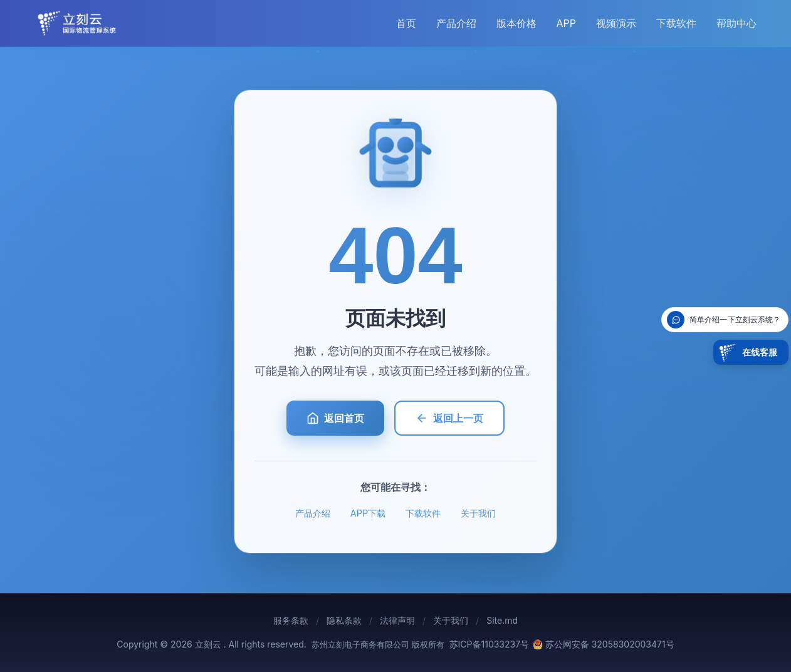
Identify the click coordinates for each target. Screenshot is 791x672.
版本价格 (516, 23)
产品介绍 (456, 23)
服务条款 (291, 620)
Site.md (502, 620)
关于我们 (478, 513)
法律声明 (397, 620)
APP (566, 23)
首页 (406, 23)
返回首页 (335, 418)
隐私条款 (344, 620)
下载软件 (676, 23)
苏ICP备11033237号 (490, 644)
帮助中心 (736, 23)
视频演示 (616, 23)
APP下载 (368, 513)
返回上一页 (449, 418)
